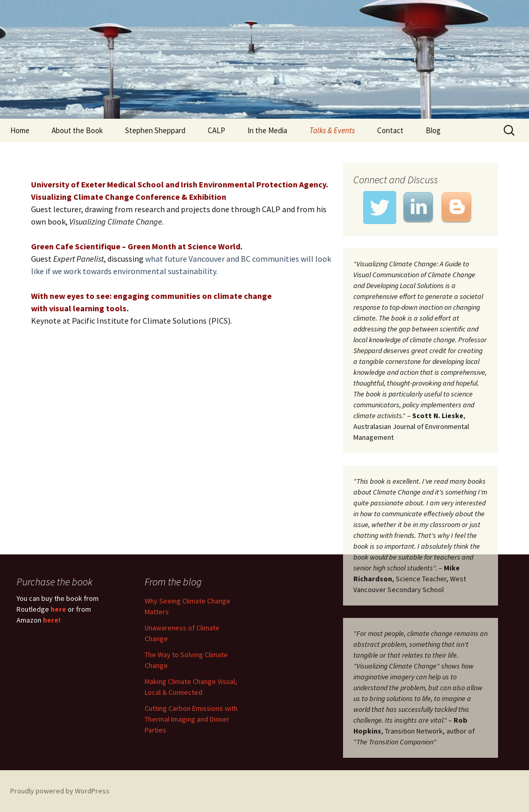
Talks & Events (332, 130)
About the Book (77, 130)
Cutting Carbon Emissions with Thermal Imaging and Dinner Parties (191, 719)
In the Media (267, 130)
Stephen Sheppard (155, 130)
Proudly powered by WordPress (60, 791)
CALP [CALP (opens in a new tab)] (216, 130)
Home (20, 130)
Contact (390, 130)
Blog (433, 130)
